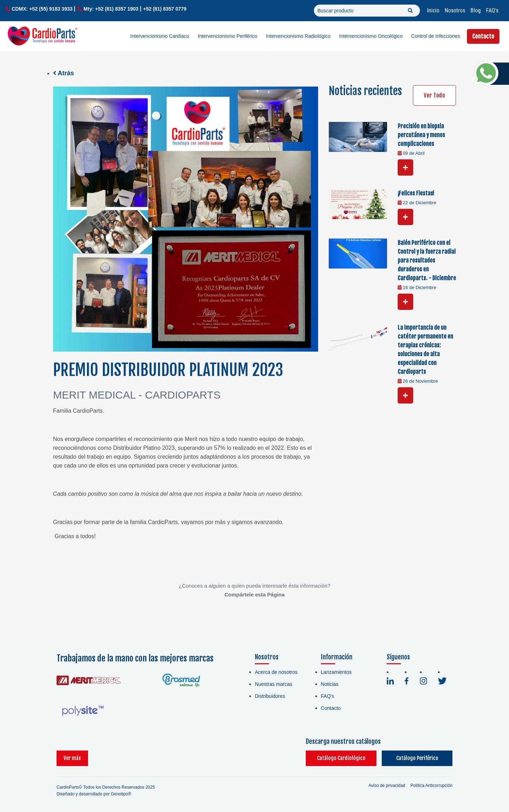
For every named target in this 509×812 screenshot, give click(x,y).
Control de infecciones (436, 36)
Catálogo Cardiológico (341, 758)
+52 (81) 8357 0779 (165, 9)
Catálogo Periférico (417, 758)
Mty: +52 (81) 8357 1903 (111, 9)
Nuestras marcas (274, 684)
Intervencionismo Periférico (227, 36)
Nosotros (455, 10)
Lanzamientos (336, 672)
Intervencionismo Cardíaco (160, 36)
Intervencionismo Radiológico (298, 36)
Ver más (72, 758)
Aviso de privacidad (387, 785)
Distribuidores (270, 696)
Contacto (483, 36)
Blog (476, 10)
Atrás (63, 73)
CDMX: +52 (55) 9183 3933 (42, 9)
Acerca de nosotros (276, 672)
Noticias (330, 684)
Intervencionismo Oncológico (371, 36)
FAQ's (492, 10)
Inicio (433, 10)
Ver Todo (434, 95)
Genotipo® (121, 794)
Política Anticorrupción (431, 785)
